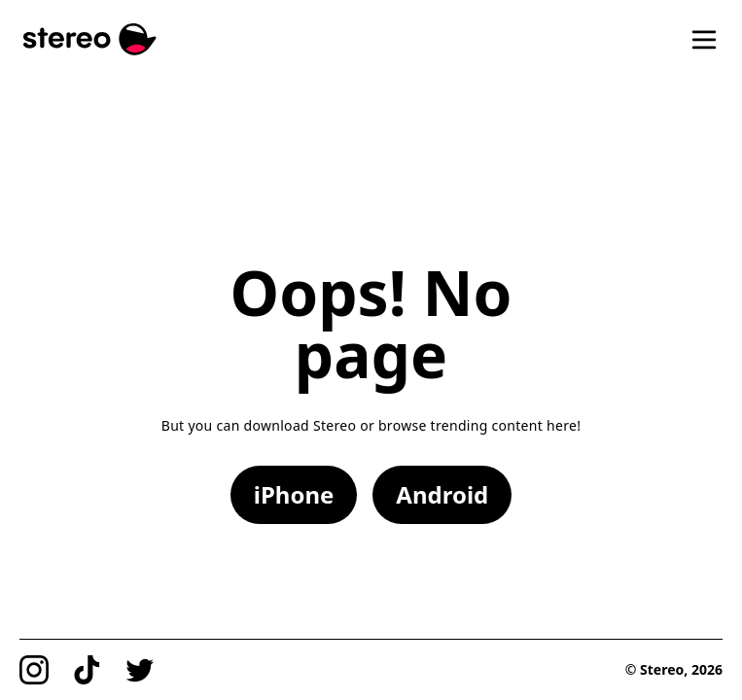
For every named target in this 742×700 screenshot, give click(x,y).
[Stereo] (90, 39)
